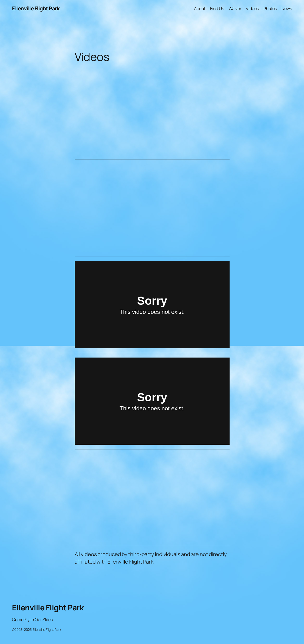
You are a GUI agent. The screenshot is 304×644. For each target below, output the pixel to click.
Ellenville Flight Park (36, 8)
